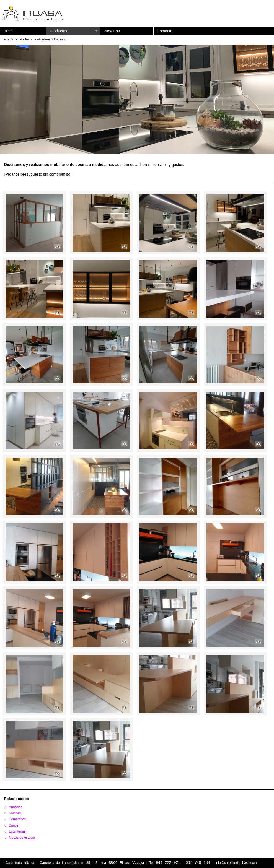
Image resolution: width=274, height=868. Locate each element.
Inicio (8, 31)
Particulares (42, 39)
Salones (15, 813)
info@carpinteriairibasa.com (236, 863)
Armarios (15, 807)
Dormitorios (17, 819)
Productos (74, 31)
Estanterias (17, 831)
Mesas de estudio (22, 838)
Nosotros (112, 31)
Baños (14, 825)
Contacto (165, 31)
